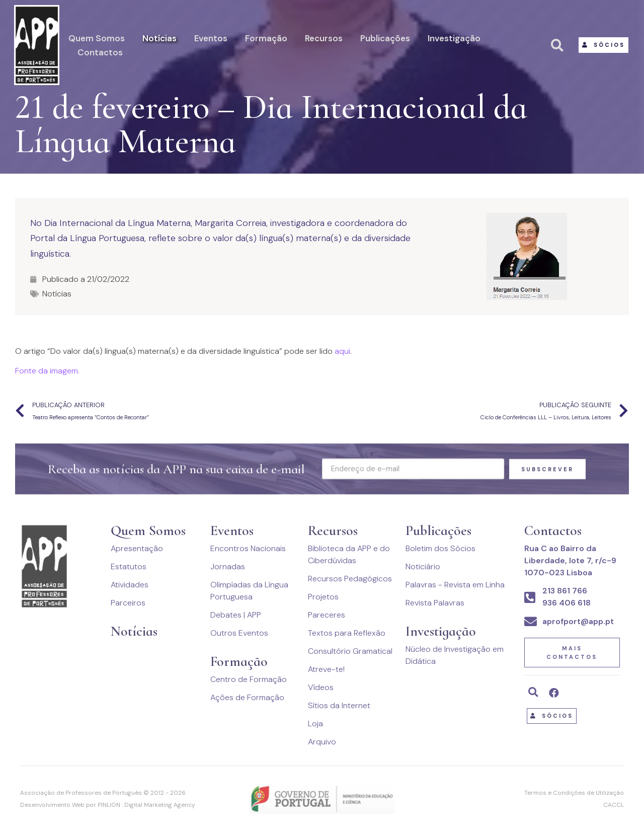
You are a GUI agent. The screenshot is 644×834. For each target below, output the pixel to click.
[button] (603, 45)
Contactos (100, 52)
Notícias (159, 38)
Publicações (385, 38)
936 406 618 (567, 603)
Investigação (454, 38)
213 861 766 (565, 591)
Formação (266, 38)
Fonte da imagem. (47, 371)
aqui (342, 351)
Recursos (324, 38)
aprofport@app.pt (578, 621)
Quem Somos (97, 38)
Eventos (211, 38)
